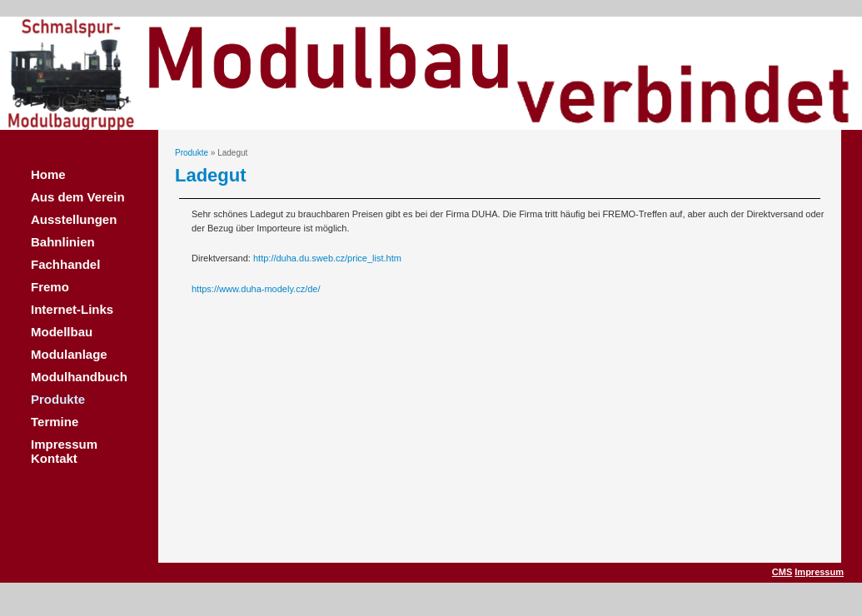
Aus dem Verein (78, 197)
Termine (55, 422)
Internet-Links (72, 309)
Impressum (819, 572)
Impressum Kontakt (64, 451)
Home (48, 174)
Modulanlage (69, 354)
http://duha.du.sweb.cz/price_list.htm (327, 258)
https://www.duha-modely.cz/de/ (256, 289)
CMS (782, 572)
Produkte (58, 399)
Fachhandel (65, 264)
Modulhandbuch (79, 377)
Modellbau (62, 332)
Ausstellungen (74, 219)
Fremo (50, 287)
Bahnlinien (63, 242)
